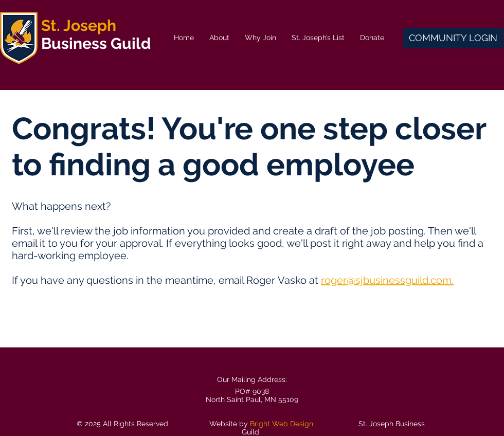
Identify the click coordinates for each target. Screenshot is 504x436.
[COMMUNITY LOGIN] (453, 38)
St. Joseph (79, 25)
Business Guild (96, 43)
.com (440, 280)
